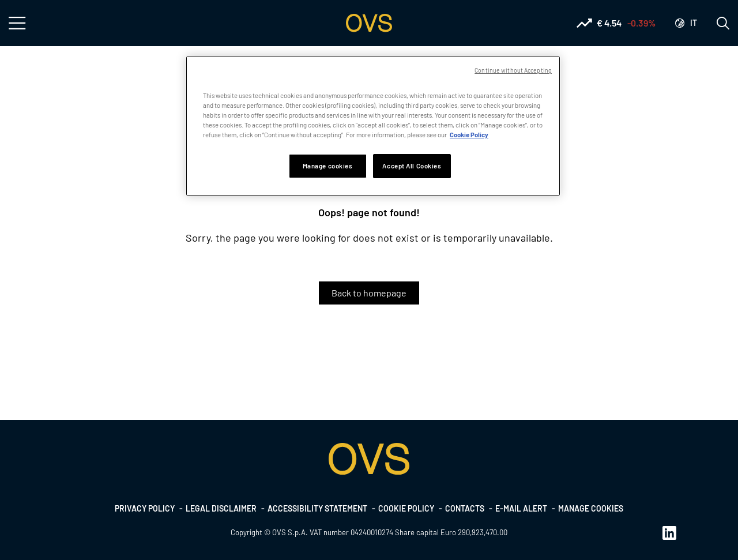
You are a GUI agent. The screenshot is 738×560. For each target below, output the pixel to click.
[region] (373, 126)
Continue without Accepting (513, 70)
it (694, 23)
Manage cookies (591, 508)
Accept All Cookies (412, 166)
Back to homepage (369, 293)
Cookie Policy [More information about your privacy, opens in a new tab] (469, 135)
